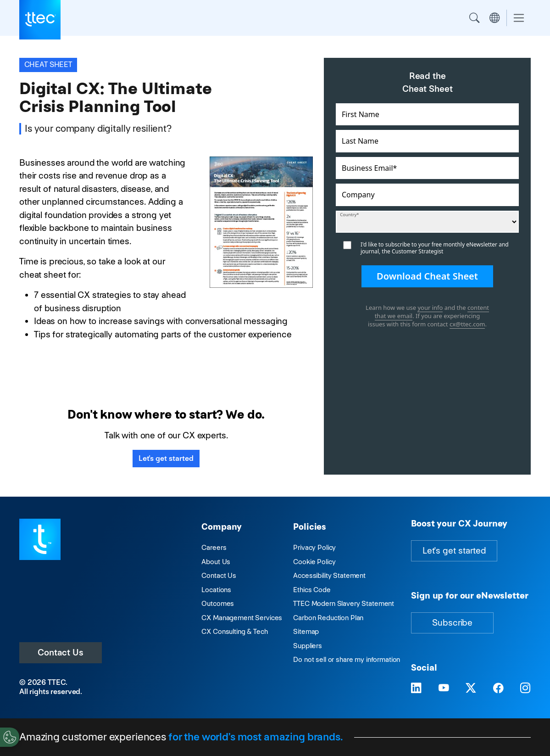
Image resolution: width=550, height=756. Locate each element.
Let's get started (166, 458)
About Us (216, 562)
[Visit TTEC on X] (471, 689)
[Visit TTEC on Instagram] (525, 689)
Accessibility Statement (329, 575)
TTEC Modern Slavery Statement (344, 603)
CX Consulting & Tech (234, 631)
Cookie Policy (314, 562)
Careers (214, 547)
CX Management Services (242, 618)
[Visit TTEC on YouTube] (444, 689)
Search (474, 18)
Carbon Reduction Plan (328, 618)
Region (494, 18)
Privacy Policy (314, 547)
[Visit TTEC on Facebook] (498, 689)
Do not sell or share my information (347, 659)
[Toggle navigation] (519, 18)
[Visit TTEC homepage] (40, 539)
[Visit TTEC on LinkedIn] (416, 689)
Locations (216, 590)
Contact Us (61, 652)
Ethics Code (312, 590)
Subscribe (452, 623)
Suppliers (308, 646)
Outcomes (218, 603)
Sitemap (306, 631)
